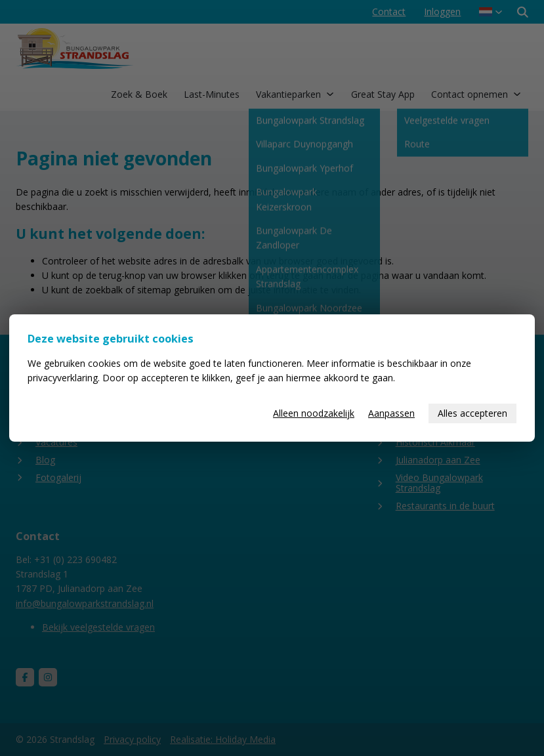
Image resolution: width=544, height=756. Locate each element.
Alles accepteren (472, 413)
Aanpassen (391, 413)
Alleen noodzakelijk (314, 413)
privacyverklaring (63, 378)
